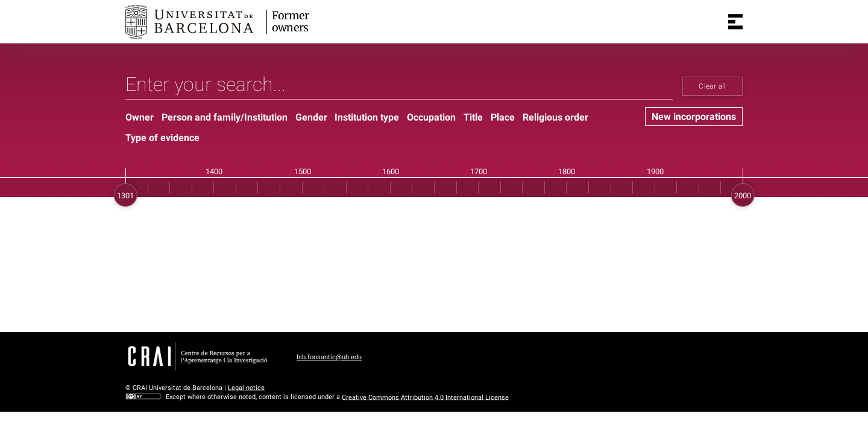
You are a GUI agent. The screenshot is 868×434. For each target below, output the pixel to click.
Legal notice (246, 388)
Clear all (712, 86)
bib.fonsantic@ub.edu (329, 357)
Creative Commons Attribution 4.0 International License (425, 397)
